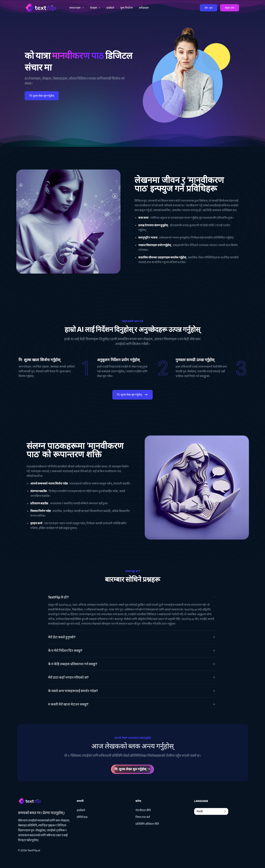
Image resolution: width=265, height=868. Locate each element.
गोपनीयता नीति (143, 810)
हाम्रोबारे (81, 810)
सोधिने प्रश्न (82, 817)
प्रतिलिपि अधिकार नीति (147, 824)
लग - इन (209, 8)
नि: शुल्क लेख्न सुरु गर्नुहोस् (42, 96)
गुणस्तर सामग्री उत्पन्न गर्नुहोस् (195, 360)
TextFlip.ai (34, 850)
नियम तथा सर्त (143, 817)
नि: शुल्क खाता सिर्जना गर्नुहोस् (40, 360)
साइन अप (230, 8)
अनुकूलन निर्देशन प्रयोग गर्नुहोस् (118, 360)
